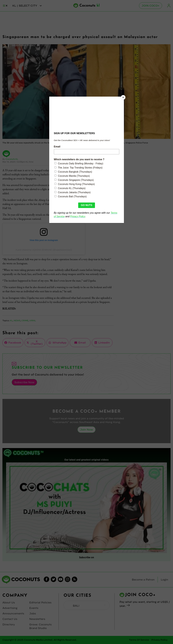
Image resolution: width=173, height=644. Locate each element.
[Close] (123, 97)
